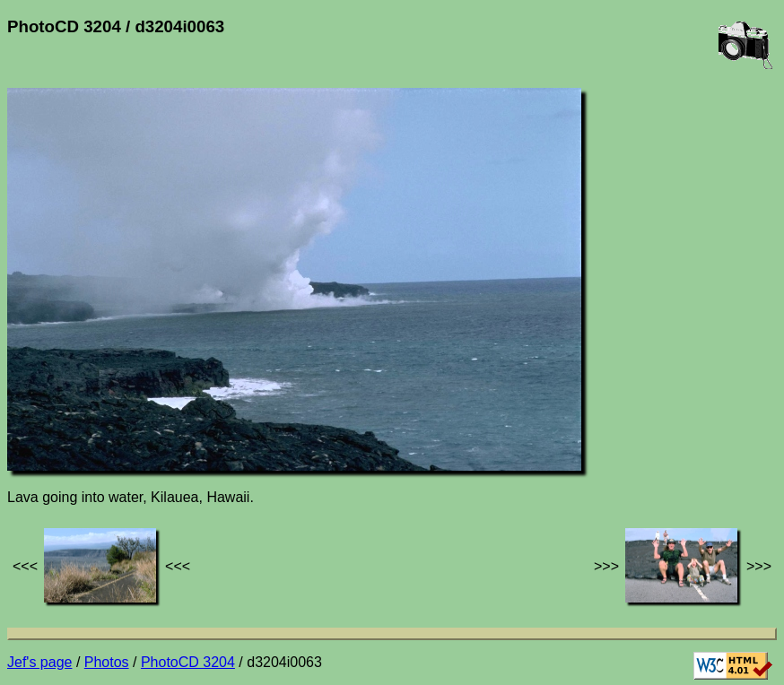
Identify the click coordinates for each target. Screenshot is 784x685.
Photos (107, 662)
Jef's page (39, 662)
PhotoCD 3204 (188, 662)
